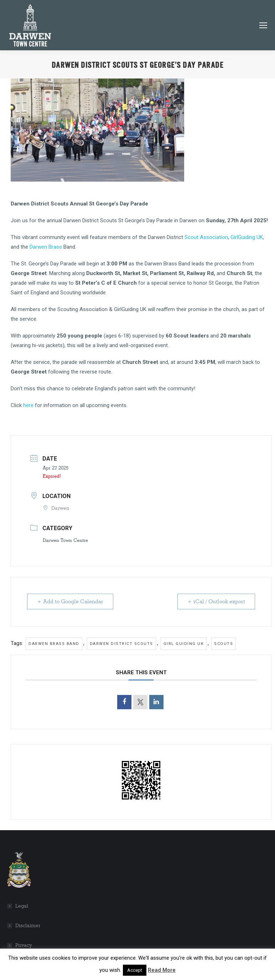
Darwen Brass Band (54, 644)
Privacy (24, 945)
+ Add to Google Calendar (71, 601)
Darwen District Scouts (121, 644)
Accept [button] (135, 970)
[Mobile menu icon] (263, 25)
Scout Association (206, 237)
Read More (162, 970)
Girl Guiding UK (184, 644)
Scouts (224, 644)
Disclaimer (28, 926)
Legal (22, 906)
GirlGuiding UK (247, 237)
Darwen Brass (45, 247)
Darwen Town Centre (65, 540)
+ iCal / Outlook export (216, 601)
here (28, 405)
